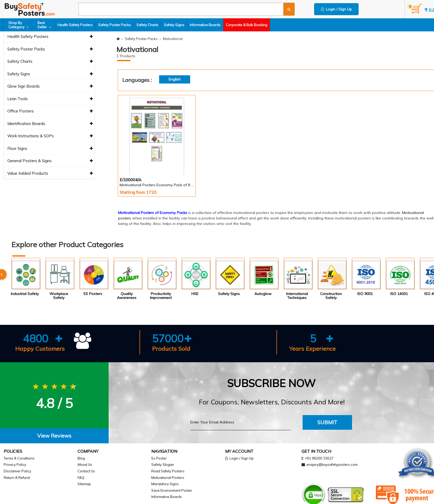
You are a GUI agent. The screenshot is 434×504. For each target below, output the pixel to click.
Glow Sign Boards (50, 86)
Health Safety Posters (75, 25)
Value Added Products (50, 174)
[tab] (54, 436)
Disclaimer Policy (17, 471)
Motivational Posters (168, 478)
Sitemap (84, 484)
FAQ (81, 478)
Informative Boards (205, 25)
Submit (327, 422)
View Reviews (54, 436)
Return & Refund (17, 478)
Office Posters (50, 111)
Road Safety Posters (168, 471)
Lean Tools (50, 99)
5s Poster (159, 458)
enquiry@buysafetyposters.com (332, 465)
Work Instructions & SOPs (50, 136)
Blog (81, 458)
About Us (85, 465)
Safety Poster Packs (115, 25)
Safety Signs (174, 25)
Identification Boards (50, 124)
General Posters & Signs (50, 161)
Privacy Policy (15, 465)
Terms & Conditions (19, 458)
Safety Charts (147, 25)
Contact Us (86, 471)
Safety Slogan (163, 465)
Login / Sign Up (336, 9)
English (175, 79)
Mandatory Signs (165, 484)
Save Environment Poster (172, 490)
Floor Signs (50, 149)
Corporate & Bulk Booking (247, 25)
